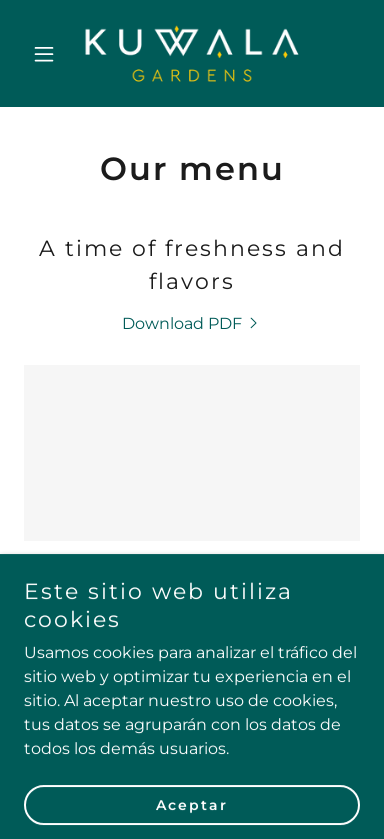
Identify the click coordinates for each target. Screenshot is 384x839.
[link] (191, 53)
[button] (49, 54)
